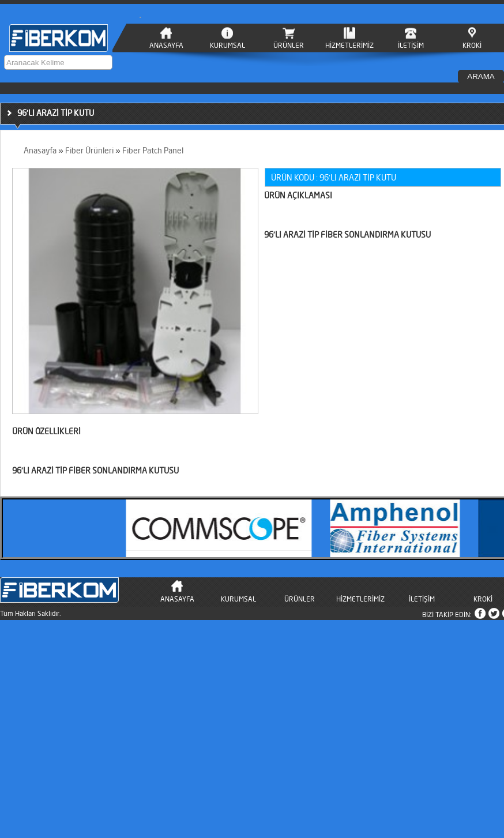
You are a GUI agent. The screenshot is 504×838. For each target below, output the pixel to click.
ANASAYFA (166, 45)
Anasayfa (40, 150)
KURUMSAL (227, 45)
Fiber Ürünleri (89, 150)
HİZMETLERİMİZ (349, 45)
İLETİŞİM (411, 45)
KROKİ (472, 45)
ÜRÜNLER (289, 45)
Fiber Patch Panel (153, 150)
